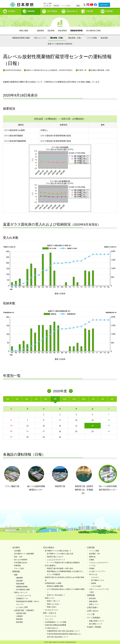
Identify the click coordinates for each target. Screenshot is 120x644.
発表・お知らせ (50, 613)
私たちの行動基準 (21, 560)
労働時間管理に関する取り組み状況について (63, 631)
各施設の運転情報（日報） (101, 70)
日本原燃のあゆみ (21, 563)
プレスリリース (51, 616)
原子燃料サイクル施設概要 (24, 554)
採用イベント (94, 604)
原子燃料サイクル (98, 580)
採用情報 (109, 11)
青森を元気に (52, 607)
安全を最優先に (51, 565)
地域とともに (50, 598)
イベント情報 (94, 551)
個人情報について (96, 624)
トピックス (49, 619)
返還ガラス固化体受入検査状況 (60, 44)
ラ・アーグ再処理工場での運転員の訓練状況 (63, 563)
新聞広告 (92, 557)
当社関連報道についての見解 (56, 622)
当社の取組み (52, 11)
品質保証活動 (21, 613)
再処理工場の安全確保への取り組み (60, 568)
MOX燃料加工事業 (93, 31)
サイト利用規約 (94, 618)
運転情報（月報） (75, 38)
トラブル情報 (92, 38)
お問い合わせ (93, 611)
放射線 (94, 583)
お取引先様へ (104, 5)
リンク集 (91, 614)
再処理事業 (62, 31)
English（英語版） (95, 627)
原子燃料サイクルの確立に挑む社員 (60, 554)
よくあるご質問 (22, 607)
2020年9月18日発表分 (14, 70)
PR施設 (92, 568)
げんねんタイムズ (51, 610)
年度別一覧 (82, 70)
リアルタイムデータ (24, 596)
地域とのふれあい (53, 604)
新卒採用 (92, 598)
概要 (16, 575)
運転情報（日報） (57, 38)
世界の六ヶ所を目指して (56, 595)
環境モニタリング (21, 592)
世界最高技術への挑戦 (53, 583)
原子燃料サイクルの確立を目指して (58, 551)
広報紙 (92, 560)
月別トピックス (40, 38)
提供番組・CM (94, 554)
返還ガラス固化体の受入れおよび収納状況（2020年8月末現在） (50, 70)
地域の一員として (53, 601)
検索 (78, 6)
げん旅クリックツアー (97, 571)
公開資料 (19, 616)
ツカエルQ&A (96, 586)
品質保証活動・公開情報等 (24, 610)
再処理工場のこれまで (55, 557)
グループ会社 (19, 568)
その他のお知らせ (51, 628)
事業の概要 (24, 31)
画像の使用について (96, 621)
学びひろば (93, 574)
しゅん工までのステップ (56, 560)
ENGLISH (56, 6)
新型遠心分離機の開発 (55, 586)
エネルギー (95, 577)
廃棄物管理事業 (76, 31)
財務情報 (17, 565)
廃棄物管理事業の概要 (21, 38)
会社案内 (12, 11)
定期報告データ (22, 598)
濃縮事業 (40, 31)
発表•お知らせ (72, 11)
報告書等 (19, 619)
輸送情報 (104, 38)
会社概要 (17, 551)
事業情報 (31, 11)
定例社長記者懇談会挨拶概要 (56, 625)
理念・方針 (18, 557)
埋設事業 (51, 31)
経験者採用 (93, 601)
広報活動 (90, 11)
